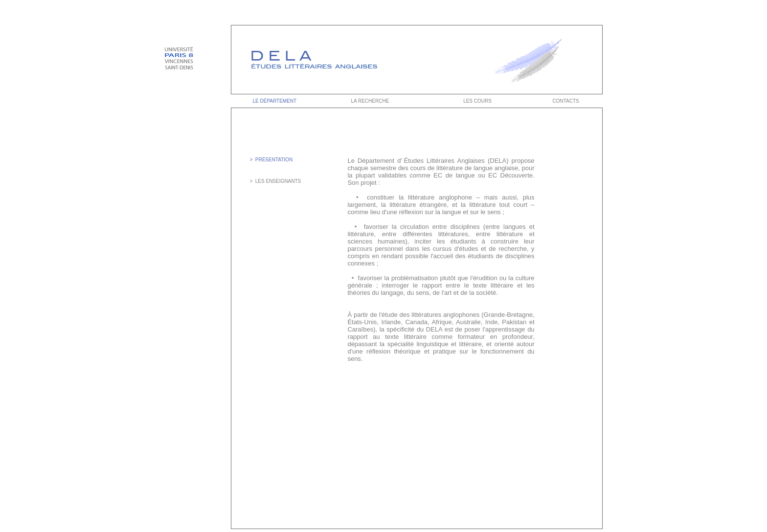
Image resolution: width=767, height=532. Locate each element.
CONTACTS (566, 101)
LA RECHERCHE (370, 101)
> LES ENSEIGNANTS (275, 181)
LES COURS (477, 101)
